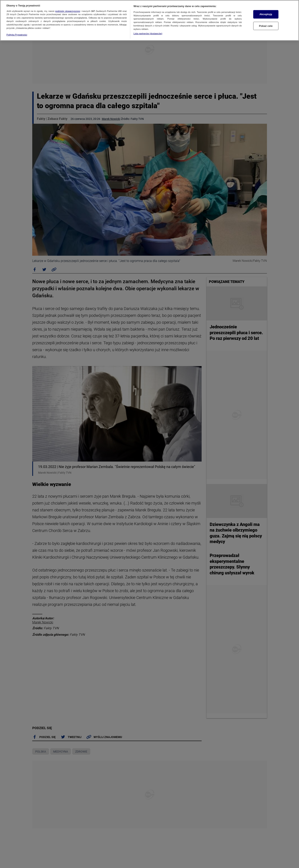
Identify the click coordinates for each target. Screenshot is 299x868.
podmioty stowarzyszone (68, 11)
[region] (149, 20)
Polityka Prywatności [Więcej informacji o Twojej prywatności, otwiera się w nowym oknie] (17, 35)
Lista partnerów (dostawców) (148, 34)
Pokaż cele (266, 26)
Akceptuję (266, 14)
